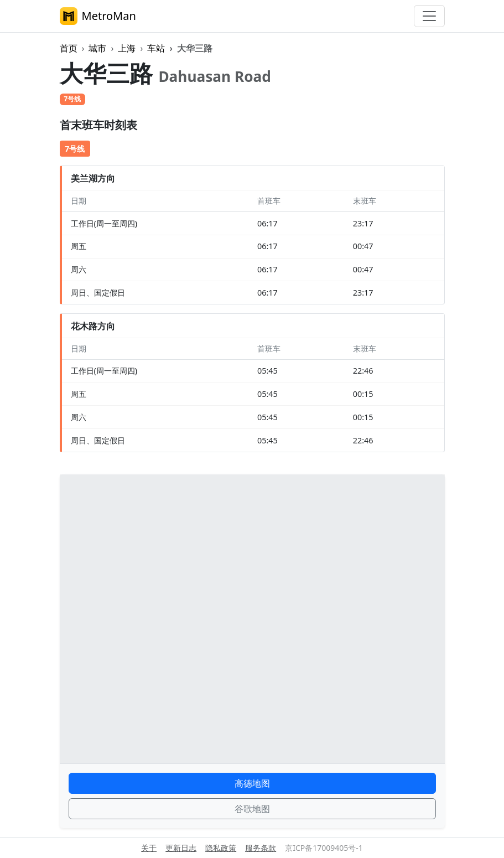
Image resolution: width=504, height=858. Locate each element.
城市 (97, 48)
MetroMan (98, 16)
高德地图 (252, 783)
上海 (127, 48)
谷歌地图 (252, 809)
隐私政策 (221, 848)
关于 (149, 848)
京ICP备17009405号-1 (324, 848)
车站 (156, 48)
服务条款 (261, 848)
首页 (69, 48)
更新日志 (181, 848)
